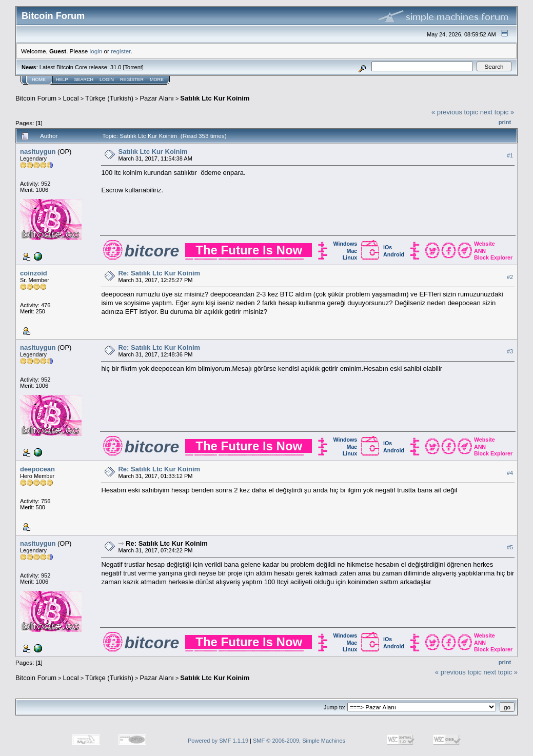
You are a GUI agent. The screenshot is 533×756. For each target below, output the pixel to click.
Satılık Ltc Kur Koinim (215, 98)
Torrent (133, 67)
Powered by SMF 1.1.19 (218, 741)
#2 (510, 277)
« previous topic (455, 112)
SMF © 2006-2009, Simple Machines (299, 741)
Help (62, 79)
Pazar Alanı (157, 98)
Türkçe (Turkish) (109, 98)
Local (71, 98)
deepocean (37, 469)
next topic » (497, 112)
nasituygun (38, 152)
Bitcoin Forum (36, 98)
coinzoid (34, 273)
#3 (510, 351)
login (96, 51)
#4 (510, 473)
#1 (510, 155)
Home (39, 79)
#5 (510, 547)
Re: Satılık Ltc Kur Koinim (159, 273)
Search (84, 79)
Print (505, 122)
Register (132, 79)
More (157, 79)
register (121, 51)
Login (107, 79)
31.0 (116, 67)
